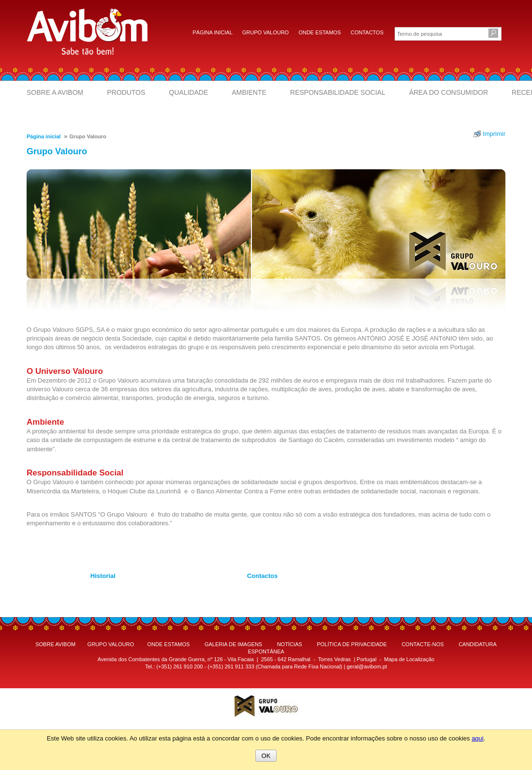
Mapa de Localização (409, 659)
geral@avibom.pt (367, 666)
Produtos (126, 92)
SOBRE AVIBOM (55, 644)
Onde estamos (320, 32)
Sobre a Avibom (55, 92)
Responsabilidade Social (338, 92)
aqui (478, 738)
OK (266, 756)
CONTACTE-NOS (422, 644)
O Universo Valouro (65, 371)
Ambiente (249, 92)
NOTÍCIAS (290, 644)
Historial (103, 576)
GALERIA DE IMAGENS (233, 644)
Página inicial (213, 32)
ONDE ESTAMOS (169, 644)
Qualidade (188, 92)
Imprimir (494, 134)
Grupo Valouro (266, 32)
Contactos (367, 32)
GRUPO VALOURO (111, 644)
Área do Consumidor (449, 92)
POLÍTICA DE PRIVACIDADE (352, 644)
